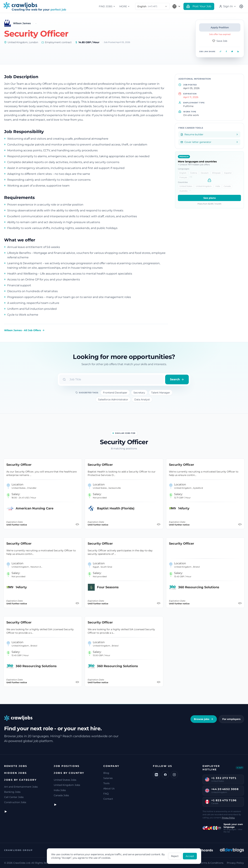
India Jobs (60, 790)
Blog (106, 773)
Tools (106, 783)
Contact (108, 799)
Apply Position (220, 27)
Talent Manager (161, 393)
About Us (109, 788)
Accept (190, 856)
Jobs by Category (20, 780)
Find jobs (107, 6)
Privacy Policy (228, 818)
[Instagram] (174, 775)
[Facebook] (165, 775)
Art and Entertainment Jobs (21, 787)
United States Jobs (65, 780)
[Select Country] (177, 6)
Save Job (220, 41)
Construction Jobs (15, 802)
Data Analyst (142, 399)
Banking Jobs (12, 792)
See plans (210, 198)
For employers (231, 719)
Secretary (139, 393)
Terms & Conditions (212, 863)
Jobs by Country (69, 773)
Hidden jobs (15, 773)
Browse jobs (204, 719)
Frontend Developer (115, 393)
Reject (175, 856)
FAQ (106, 794)
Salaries (108, 778)
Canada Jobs (61, 795)
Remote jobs (16, 766)
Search (177, 379)
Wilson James (22, 23)
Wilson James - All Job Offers (24, 330)
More (125, 6)
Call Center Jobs (14, 797)
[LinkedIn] (156, 775)
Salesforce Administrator (113, 399)
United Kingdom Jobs (67, 785)
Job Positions (67, 766)
